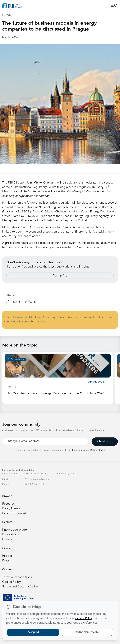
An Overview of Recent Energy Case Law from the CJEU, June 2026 (56, 394)
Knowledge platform (17, 530)
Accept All (33, 632)
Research (9, 504)
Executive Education (16, 513)
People (7, 556)
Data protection (98, 450)
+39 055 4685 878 (34, 484)
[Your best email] (45, 441)
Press (6, 561)
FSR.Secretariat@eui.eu (37, 480)
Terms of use (79, 450)
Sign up (60, 275)
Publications (11, 535)
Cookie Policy (12, 582)
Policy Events (11, 509)
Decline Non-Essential (87, 632)
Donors (7, 539)
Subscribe (105, 442)
